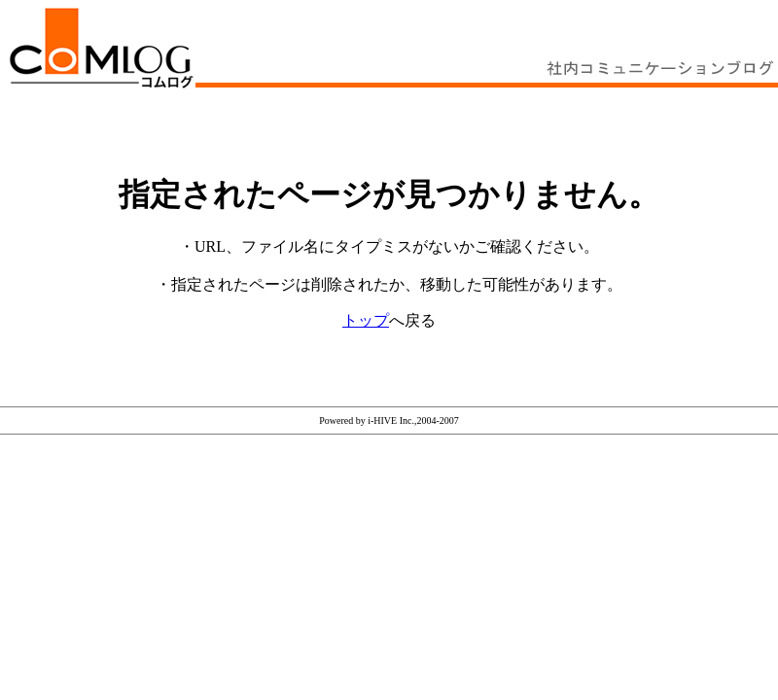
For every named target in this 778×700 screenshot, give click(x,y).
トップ (366, 320)
